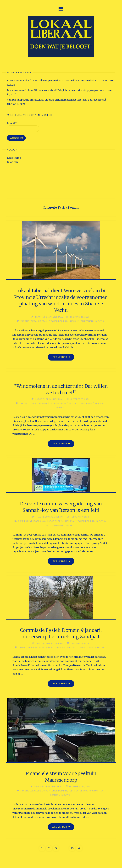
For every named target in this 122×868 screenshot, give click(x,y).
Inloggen (12, 162)
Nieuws (100, 321)
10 (72, 849)
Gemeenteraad (78, 791)
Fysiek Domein (59, 321)
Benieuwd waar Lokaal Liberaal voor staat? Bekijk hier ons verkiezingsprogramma (55, 90)
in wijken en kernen (81, 321)
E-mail (12, 123)
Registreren (14, 158)
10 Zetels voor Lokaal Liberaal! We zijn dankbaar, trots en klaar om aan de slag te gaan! (57, 81)
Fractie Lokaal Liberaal (34, 321)
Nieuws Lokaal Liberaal (60, 525)
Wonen (60, 407)
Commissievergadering (31, 521)
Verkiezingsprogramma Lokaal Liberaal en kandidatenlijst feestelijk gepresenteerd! (56, 100)
